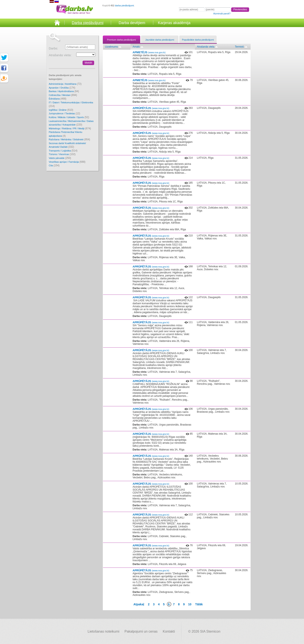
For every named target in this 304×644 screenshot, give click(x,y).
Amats (136, 47)
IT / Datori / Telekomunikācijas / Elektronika (71, 104)
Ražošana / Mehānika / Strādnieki (69, 139)
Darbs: (53, 48)
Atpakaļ (139, 604)
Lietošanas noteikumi (103, 631)
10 (190, 604)
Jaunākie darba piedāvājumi (160, 40)
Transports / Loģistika (63, 151)
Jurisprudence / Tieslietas (64, 113)
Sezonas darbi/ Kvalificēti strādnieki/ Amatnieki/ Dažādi (67, 145)
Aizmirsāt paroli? (222, 14)
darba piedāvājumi (124, 5)
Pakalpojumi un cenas (141, 631)
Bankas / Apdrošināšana (64, 91)
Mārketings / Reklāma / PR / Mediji (70, 128)
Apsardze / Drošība (62, 88)
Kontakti (169, 631)
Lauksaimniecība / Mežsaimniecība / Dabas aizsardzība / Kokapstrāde (71, 123)
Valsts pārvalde (60, 158)
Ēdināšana (58, 99)
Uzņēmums (112, 47)
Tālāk (199, 604)
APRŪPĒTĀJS (151, 108)
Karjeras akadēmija (174, 23)
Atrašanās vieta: (60, 55)
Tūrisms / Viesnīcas (62, 154)
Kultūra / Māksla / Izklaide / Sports (69, 117)
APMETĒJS (149, 52)
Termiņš (239, 47)
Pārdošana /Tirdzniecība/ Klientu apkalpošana (66, 134)
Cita (54, 165)
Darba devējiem (132, 23)
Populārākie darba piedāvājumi (198, 40)
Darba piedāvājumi (88, 23)
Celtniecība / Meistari (63, 95)
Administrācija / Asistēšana (65, 84)
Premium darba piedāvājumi (121, 40)
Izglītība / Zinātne (61, 110)
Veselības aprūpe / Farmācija (67, 162)
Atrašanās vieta (206, 47)
